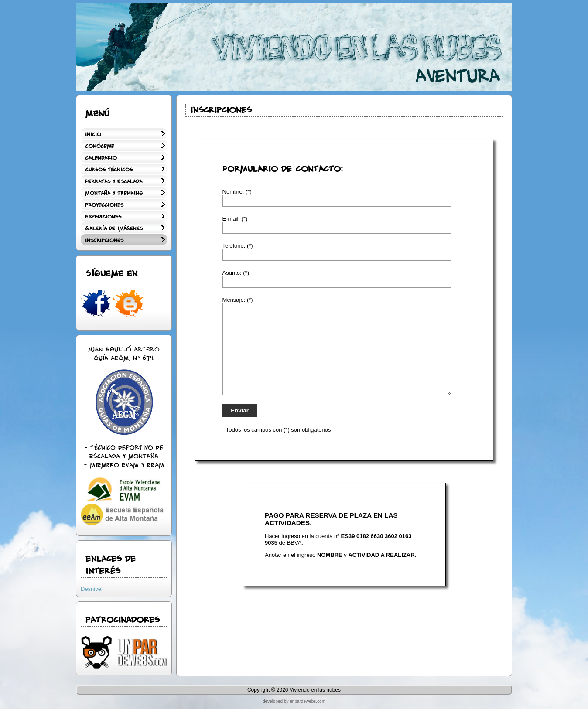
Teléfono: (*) (238, 246)
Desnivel (92, 589)
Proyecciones (104, 205)
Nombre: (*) (237, 192)
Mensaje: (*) (238, 300)
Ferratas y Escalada (114, 182)
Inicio (93, 135)
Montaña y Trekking (114, 193)
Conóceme (100, 146)
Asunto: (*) (236, 273)
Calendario (101, 158)
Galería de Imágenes (114, 229)
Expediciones (103, 217)
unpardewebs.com (308, 701)
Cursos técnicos (109, 170)
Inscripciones (104, 240)
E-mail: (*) (235, 219)
